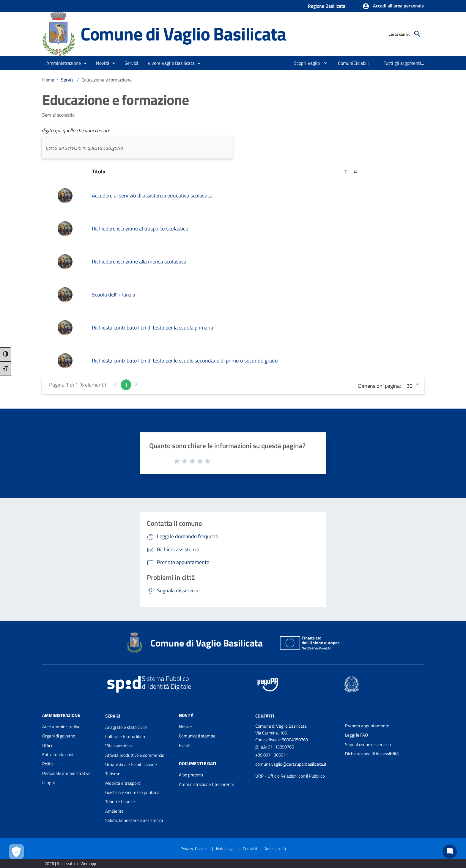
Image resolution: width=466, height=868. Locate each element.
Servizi (68, 80)
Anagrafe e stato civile (126, 727)
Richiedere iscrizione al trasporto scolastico (140, 229)
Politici (48, 764)
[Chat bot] (450, 852)
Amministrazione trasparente (207, 784)
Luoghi (48, 783)
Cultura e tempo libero (126, 736)
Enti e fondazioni (58, 755)
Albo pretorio (191, 775)
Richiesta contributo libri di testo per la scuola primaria (152, 328)
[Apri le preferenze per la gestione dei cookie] (16, 852)
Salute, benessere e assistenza (134, 820)
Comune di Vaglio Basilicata (183, 34)
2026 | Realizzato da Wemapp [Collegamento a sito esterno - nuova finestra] (70, 863)
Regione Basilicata (327, 6)
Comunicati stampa (197, 736)
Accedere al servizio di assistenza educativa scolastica (152, 196)
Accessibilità (275, 849)
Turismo (113, 774)
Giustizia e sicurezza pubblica (132, 792)
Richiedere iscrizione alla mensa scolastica (139, 262)
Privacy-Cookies (195, 849)
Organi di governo (59, 736)
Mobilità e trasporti (123, 783)
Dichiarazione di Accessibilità (372, 754)
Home (48, 80)
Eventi (185, 745)
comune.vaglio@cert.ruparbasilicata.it (291, 764)
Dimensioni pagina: (380, 386)
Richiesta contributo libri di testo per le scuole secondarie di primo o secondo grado (185, 361)
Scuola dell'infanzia (114, 295)
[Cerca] (417, 34)
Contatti (265, 716)
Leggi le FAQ (356, 735)
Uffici (47, 745)
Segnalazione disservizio (368, 744)
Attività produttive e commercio (135, 755)
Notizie (185, 727)
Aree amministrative (61, 727)
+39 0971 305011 (272, 755)
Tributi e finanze (120, 802)
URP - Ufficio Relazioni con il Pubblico (290, 776)
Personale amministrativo (66, 773)
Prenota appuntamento (367, 726)
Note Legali (226, 849)
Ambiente (114, 811)
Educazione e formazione (107, 80)
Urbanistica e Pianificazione (131, 764)
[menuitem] (304, 63)
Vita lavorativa (119, 746)
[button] (393, 6)
